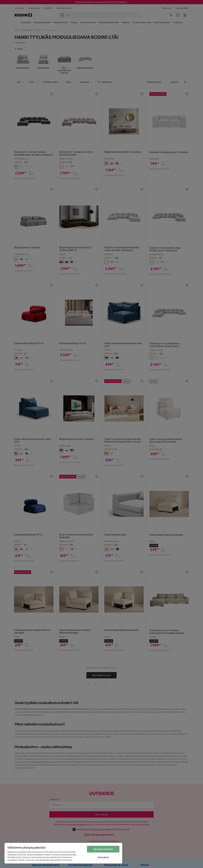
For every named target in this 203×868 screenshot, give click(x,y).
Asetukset (103, 857)
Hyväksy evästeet (103, 849)
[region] (63, 853)
